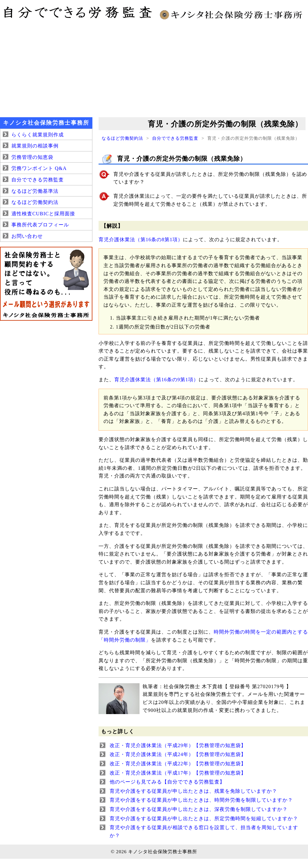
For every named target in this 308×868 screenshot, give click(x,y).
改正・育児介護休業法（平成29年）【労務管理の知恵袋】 (178, 745)
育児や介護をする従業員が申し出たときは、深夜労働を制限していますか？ (199, 809)
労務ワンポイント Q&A (39, 168)
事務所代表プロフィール (40, 225)
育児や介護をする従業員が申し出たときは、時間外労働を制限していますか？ (201, 800)
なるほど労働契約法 (122, 138)
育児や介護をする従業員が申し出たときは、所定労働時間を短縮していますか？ (204, 818)
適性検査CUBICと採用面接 (43, 214)
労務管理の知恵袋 (32, 157)
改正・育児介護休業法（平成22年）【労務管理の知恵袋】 (178, 764)
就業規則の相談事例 (35, 146)
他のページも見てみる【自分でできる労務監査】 (167, 782)
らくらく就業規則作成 (38, 135)
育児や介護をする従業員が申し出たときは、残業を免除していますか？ (193, 791)
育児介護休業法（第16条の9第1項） (156, 380)
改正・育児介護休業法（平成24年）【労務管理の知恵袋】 (178, 754)
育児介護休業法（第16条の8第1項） (141, 240)
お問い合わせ (27, 236)
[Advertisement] (154, 68)
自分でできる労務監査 (175, 138)
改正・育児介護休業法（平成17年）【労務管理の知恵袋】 (178, 773)
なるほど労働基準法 (35, 191)
